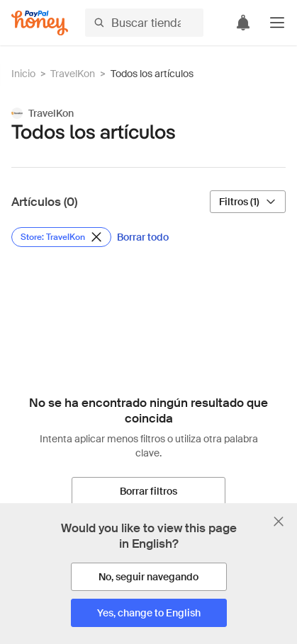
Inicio (23, 74)
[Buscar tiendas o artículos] (144, 23)
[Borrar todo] (143, 237)
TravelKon (73, 74)
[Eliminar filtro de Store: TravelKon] (61, 237)
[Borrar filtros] (148, 491)
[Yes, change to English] (149, 613)
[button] (277, 23)
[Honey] (40, 23)
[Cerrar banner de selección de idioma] (279, 522)
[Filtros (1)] (248, 202)
